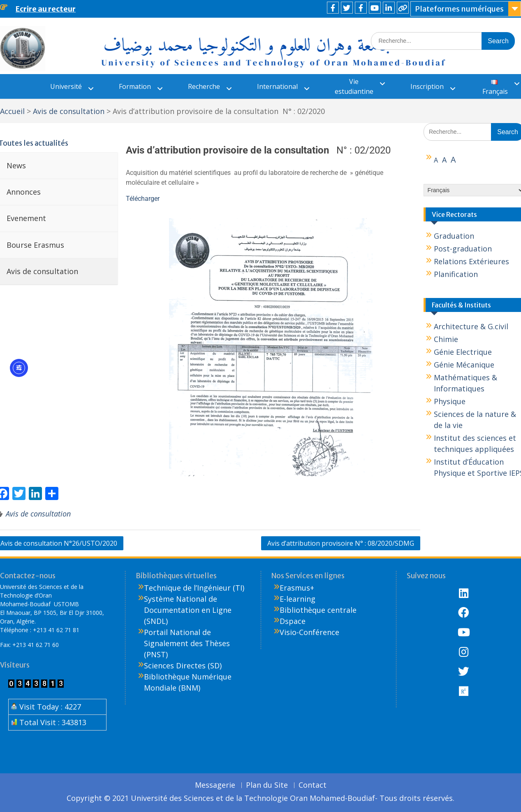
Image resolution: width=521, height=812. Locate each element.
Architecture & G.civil (471, 326)
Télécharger (143, 199)
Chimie (446, 339)
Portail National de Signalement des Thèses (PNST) (187, 643)
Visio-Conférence (309, 632)
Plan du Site (267, 785)
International (277, 86)
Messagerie (215, 785)
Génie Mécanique (464, 365)
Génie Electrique (463, 352)
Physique (450, 401)
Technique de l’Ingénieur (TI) (194, 588)
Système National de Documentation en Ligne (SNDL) (188, 610)
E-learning (298, 599)
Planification (456, 274)
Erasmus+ (297, 588)
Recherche (204, 86)
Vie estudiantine (354, 86)
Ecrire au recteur (46, 9)
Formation (135, 86)
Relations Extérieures (471, 261)
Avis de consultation (38, 514)
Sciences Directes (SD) (183, 665)
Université (66, 86)
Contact (313, 785)
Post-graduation (463, 249)
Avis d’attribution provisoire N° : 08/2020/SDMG (341, 543)
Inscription (427, 86)
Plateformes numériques (459, 9)
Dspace (293, 621)
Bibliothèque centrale (318, 610)
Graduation (454, 236)
